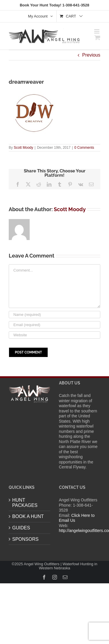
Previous (91, 55)
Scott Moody (23, 148)
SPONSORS (25, 539)
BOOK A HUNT (28, 516)
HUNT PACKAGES (25, 503)
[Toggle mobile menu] (97, 31)
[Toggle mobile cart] (97, 37)
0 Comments (84, 148)
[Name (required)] (54, 315)
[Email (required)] (54, 325)
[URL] (54, 335)
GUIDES (21, 528)
